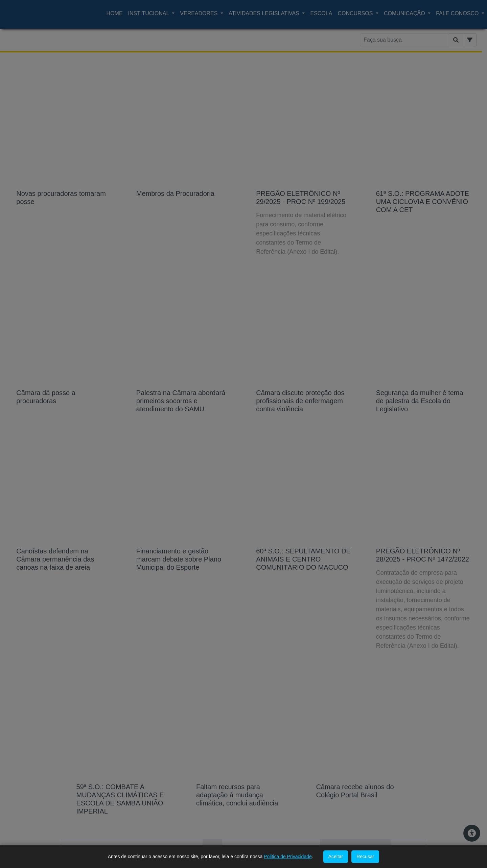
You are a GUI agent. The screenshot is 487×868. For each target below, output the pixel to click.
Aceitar (336, 856)
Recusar (365, 856)
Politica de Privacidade (288, 856)
